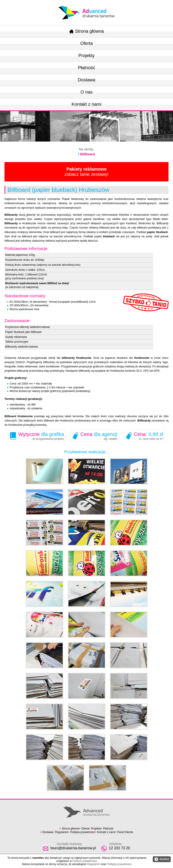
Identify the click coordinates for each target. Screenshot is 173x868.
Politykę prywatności (119, 864)
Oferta (86, 43)
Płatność (87, 68)
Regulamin (61, 832)
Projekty (86, 55)
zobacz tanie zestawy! (86, 172)
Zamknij (162, 859)
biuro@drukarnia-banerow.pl (73, 848)
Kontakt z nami (86, 104)
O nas (86, 92)
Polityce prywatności (85, 861)
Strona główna (86, 31)
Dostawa (86, 80)
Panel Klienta (125, 832)
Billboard (88, 154)
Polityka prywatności (83, 832)
